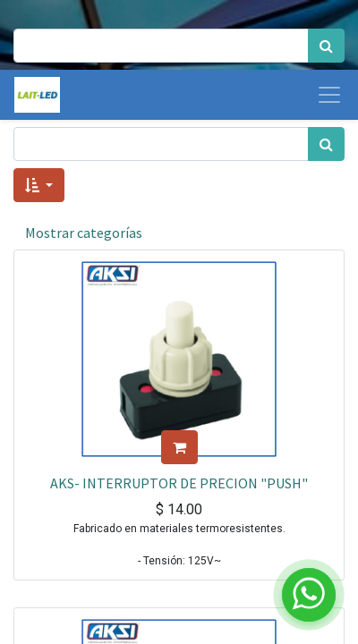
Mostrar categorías (84, 233)
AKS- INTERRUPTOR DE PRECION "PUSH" (179, 483)
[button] (39, 185)
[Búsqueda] (326, 46)
